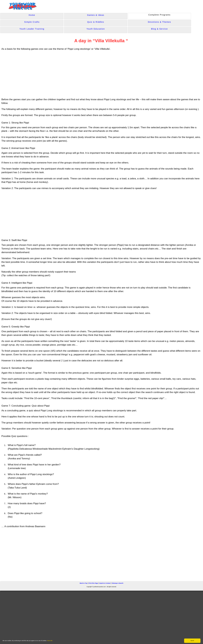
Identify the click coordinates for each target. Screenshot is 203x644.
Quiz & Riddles (96, 22)
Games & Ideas (96, 15)
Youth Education (96, 29)
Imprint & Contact (105, 583)
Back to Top (83, 583)
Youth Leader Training (32, 29)
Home (32, 15)
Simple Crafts (32, 22)
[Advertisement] (56, 74)
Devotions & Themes (159, 22)
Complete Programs (160, 15)
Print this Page (93, 583)
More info (50, 641)
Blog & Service (159, 29)
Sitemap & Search (118, 583)
